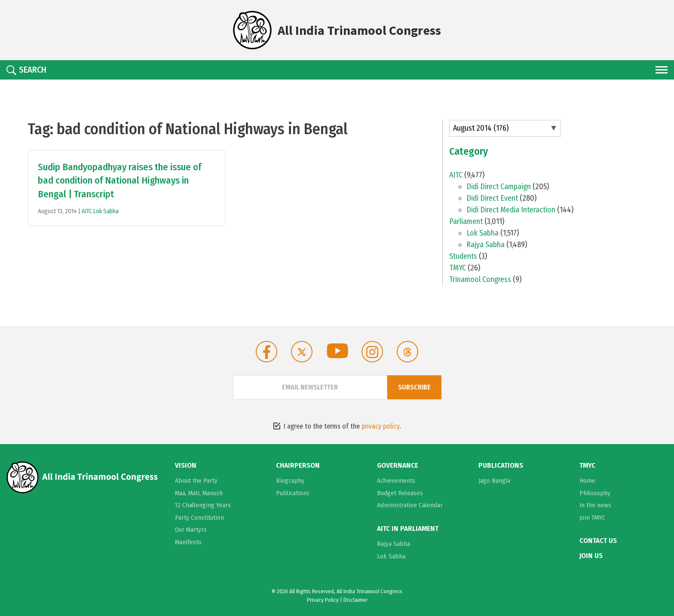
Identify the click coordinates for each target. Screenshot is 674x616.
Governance (398, 466)
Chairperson (298, 466)
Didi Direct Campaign (499, 187)
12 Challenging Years (203, 505)
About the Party (196, 481)
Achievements (396, 481)
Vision (186, 466)
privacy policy (381, 426)
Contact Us (598, 541)
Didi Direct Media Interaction (511, 210)
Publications (293, 493)
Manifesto (188, 542)
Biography (290, 481)
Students (463, 256)
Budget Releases (400, 493)
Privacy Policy (323, 600)
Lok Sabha (106, 211)
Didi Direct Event (492, 198)
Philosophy (595, 493)
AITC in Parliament (408, 529)
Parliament (466, 221)
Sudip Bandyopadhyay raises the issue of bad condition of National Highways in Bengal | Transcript (119, 181)
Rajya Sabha (486, 245)
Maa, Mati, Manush (199, 493)
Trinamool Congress (480, 279)
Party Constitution (199, 518)
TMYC (458, 268)
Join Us (591, 556)
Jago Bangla (494, 481)
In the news (595, 505)
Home (587, 481)
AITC (87, 211)
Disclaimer (355, 600)
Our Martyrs (191, 530)
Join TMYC (592, 518)
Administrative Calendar (410, 505)
